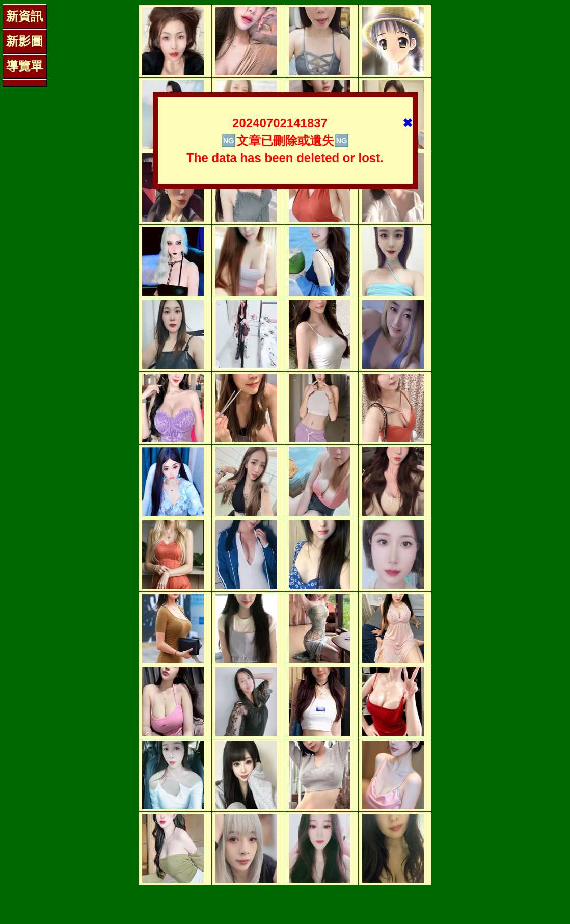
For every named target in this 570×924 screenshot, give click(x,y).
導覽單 (24, 66)
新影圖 (24, 41)
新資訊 (24, 16)
